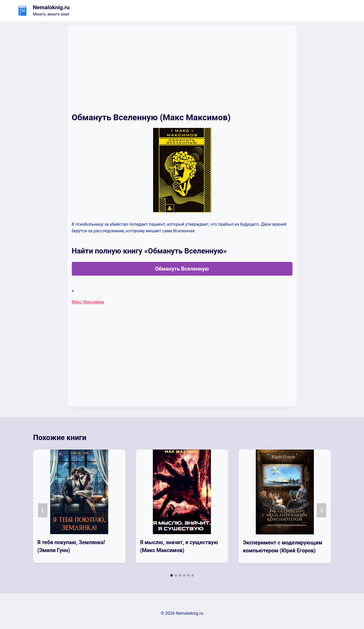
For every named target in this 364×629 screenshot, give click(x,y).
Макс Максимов (88, 302)
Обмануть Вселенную (182, 269)
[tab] (172, 575)
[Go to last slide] (43, 510)
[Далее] (322, 510)
